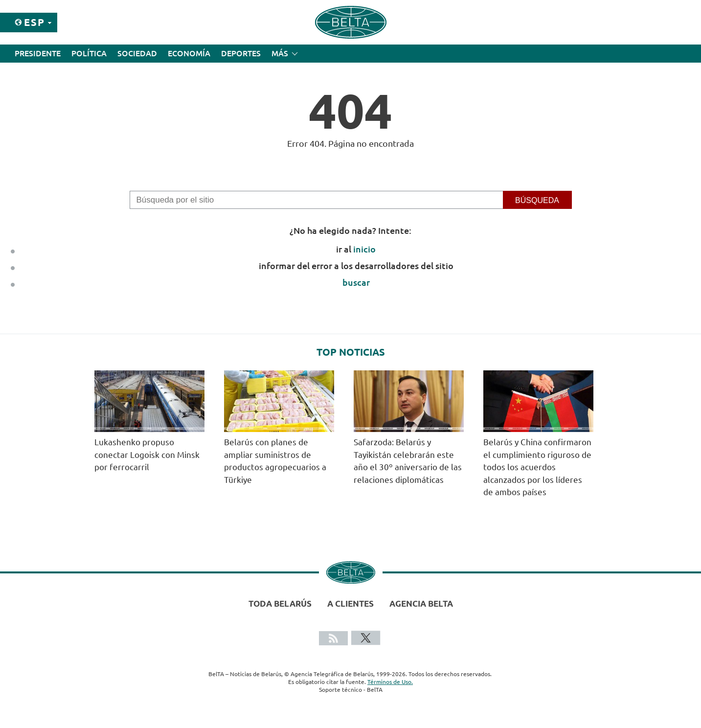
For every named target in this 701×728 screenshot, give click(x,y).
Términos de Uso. (390, 682)
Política (89, 53)
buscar (356, 282)
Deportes (241, 53)
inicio (364, 249)
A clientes (350, 603)
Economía (189, 53)
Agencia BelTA (421, 603)
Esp (34, 22)
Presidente (38, 53)
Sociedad (137, 53)
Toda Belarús (280, 603)
